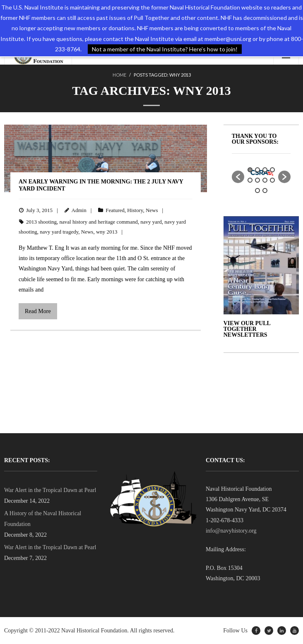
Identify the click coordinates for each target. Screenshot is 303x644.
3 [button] (265, 170)
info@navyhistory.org (231, 531)
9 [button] (257, 191)
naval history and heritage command (99, 222)
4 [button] (272, 170)
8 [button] (272, 180)
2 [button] (257, 170)
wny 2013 (107, 232)
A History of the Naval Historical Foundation (43, 519)
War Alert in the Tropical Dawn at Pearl (50, 490)
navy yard (151, 222)
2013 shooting (41, 222)
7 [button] (265, 180)
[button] (238, 177)
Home (119, 75)
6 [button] (257, 180)
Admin (79, 210)
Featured (115, 210)
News (152, 210)
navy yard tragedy (59, 232)
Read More (38, 311)
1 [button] (250, 170)
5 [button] (250, 180)
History (135, 210)
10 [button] (265, 191)
